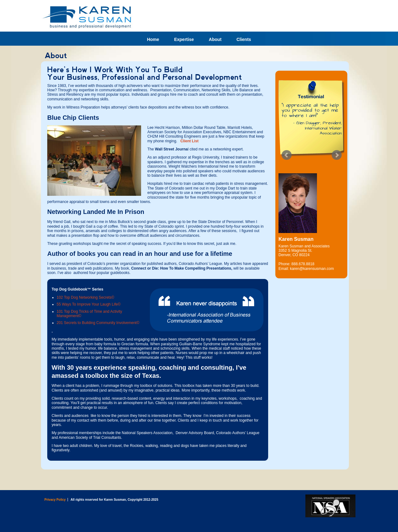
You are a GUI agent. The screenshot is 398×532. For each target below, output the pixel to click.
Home (153, 39)
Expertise (184, 39)
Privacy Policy (55, 500)
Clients (244, 39)
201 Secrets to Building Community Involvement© (98, 323)
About (215, 39)
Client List (189, 141)
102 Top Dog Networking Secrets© (85, 297)
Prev (287, 155)
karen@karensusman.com (312, 269)
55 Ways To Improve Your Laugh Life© (89, 304)
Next (337, 155)
